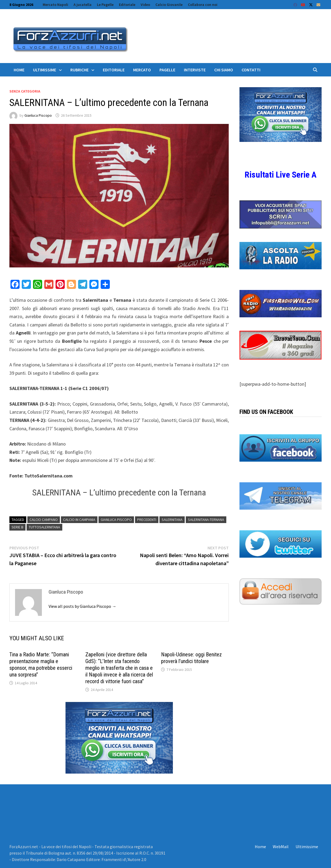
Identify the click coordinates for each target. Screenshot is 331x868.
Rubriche (79, 70)
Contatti (251, 70)
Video (145, 5)
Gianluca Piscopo (38, 115)
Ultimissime (45, 70)
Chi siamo (224, 70)
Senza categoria (25, 91)
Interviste (195, 70)
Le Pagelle (105, 5)
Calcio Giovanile (169, 5)
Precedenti (147, 520)
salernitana (172, 520)
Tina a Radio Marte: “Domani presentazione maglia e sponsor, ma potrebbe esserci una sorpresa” (41, 665)
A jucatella (83, 5)
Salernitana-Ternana (206, 520)
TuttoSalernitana (44, 527)
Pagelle (167, 70)
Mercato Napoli (55, 5)
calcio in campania (79, 520)
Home (19, 70)
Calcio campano (44, 520)
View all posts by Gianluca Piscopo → (82, 606)
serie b (17, 527)
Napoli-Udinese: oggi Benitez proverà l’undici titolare (191, 658)
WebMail (281, 847)
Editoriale (127, 5)
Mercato (142, 70)
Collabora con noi (203, 5)
